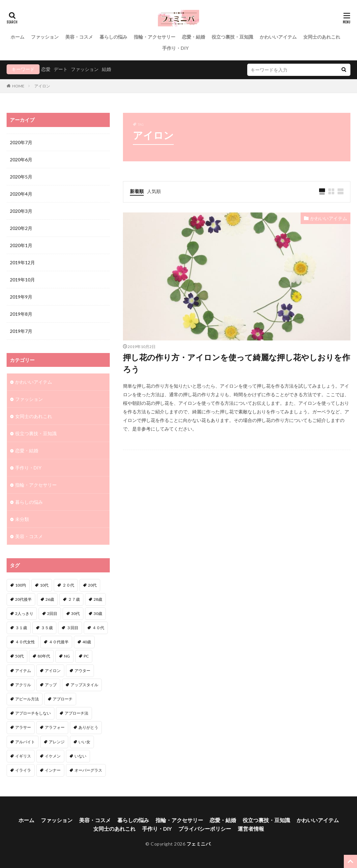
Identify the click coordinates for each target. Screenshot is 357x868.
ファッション (45, 37)
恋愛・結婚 (193, 37)
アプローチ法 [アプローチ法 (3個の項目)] (76, 713)
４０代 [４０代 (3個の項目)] (98, 628)
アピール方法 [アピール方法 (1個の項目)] (27, 699)
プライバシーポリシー (205, 829)
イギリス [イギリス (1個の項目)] (23, 756)
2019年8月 (21, 314)
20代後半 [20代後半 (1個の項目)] (23, 599)
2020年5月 (21, 177)
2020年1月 (21, 245)
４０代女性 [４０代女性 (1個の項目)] (25, 642)
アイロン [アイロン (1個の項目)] (53, 671)
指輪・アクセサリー (155, 37)
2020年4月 (21, 194)
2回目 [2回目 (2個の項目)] (52, 613)
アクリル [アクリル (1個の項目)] (23, 685)
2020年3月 (21, 211)
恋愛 (46, 69)
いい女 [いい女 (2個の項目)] (84, 742)
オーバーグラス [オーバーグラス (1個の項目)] (88, 770)
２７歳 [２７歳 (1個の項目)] (74, 599)
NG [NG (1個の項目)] (67, 656)
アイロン (42, 86)
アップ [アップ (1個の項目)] (51, 685)
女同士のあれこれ (322, 37)
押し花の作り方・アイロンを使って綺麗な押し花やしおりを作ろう (237, 363)
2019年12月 (22, 262)
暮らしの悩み (113, 37)
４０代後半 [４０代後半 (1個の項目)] (59, 642)
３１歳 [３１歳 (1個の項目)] (21, 628)
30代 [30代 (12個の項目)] (75, 613)
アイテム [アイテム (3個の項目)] (23, 671)
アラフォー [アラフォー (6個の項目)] (55, 727)
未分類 (22, 519)
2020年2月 (21, 228)
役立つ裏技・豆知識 (232, 37)
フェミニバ (199, 844)
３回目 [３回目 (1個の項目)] (73, 628)
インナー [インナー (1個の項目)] (53, 770)
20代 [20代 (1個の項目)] (92, 585)
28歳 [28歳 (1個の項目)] (98, 599)
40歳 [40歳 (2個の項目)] (87, 642)
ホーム (17, 37)
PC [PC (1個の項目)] (86, 656)
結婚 (106, 69)
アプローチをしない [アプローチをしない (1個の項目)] (33, 713)
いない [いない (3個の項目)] (80, 756)
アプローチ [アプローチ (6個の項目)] (63, 699)
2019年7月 (21, 331)
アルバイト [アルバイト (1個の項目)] (25, 742)
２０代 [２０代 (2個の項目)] (68, 585)
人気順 (154, 191)
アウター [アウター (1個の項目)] (82, 671)
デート (61, 69)
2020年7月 (21, 142)
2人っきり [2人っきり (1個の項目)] (24, 613)
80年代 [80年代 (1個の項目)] (44, 656)
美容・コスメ (79, 37)
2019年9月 (21, 297)
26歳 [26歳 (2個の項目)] (50, 599)
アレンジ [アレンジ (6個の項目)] (57, 742)
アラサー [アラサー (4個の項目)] (23, 727)
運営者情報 (251, 829)
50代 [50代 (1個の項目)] (19, 656)
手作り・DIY (175, 48)
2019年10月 (22, 280)
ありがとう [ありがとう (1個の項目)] (88, 727)
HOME (18, 86)
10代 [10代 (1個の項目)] (44, 585)
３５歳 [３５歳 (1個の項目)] (47, 628)
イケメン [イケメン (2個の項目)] (53, 756)
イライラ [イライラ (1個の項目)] (23, 770)
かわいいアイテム (278, 37)
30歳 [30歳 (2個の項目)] (98, 613)
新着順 (137, 191)
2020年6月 (21, 160)
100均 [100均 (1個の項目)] (21, 585)
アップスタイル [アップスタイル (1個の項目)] (84, 685)
